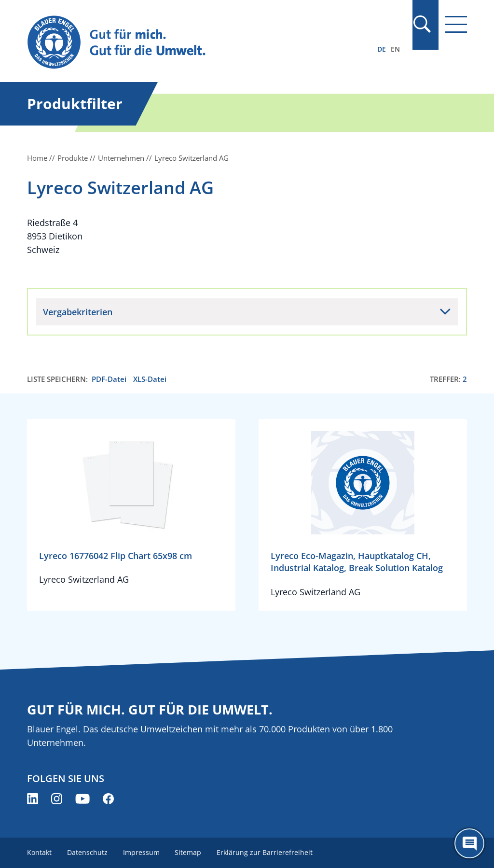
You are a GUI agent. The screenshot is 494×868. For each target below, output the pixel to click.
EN (395, 49)
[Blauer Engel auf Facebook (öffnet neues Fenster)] (108, 799)
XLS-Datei (150, 379)
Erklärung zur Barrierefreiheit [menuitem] (265, 852)
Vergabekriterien (78, 312)
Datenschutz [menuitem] (87, 852)
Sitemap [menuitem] (188, 852)
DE (382, 49)
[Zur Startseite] (181, 43)
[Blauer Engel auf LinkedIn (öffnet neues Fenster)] (33, 799)
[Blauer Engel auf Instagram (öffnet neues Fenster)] (57, 799)
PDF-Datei (109, 379)
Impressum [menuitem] (141, 852)
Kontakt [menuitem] (39, 852)
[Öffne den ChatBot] (469, 843)
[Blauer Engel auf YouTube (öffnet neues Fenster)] (82, 799)
